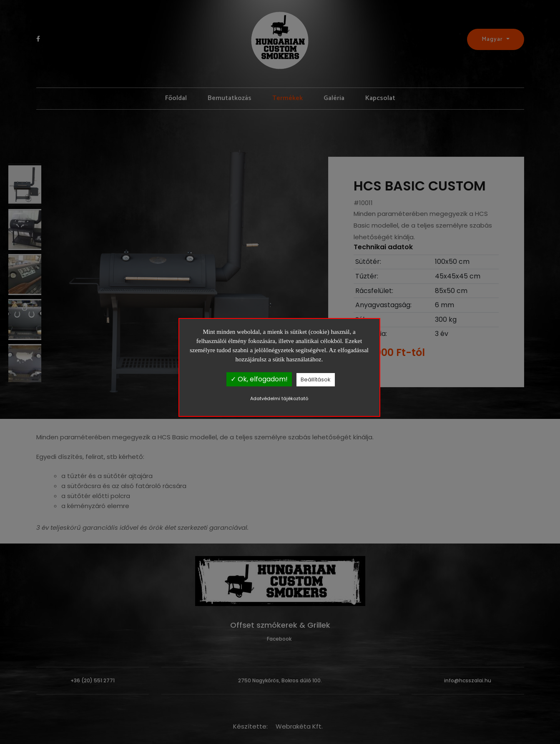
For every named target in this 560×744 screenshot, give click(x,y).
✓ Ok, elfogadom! (259, 379)
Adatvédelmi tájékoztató (279, 399)
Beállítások (316, 380)
